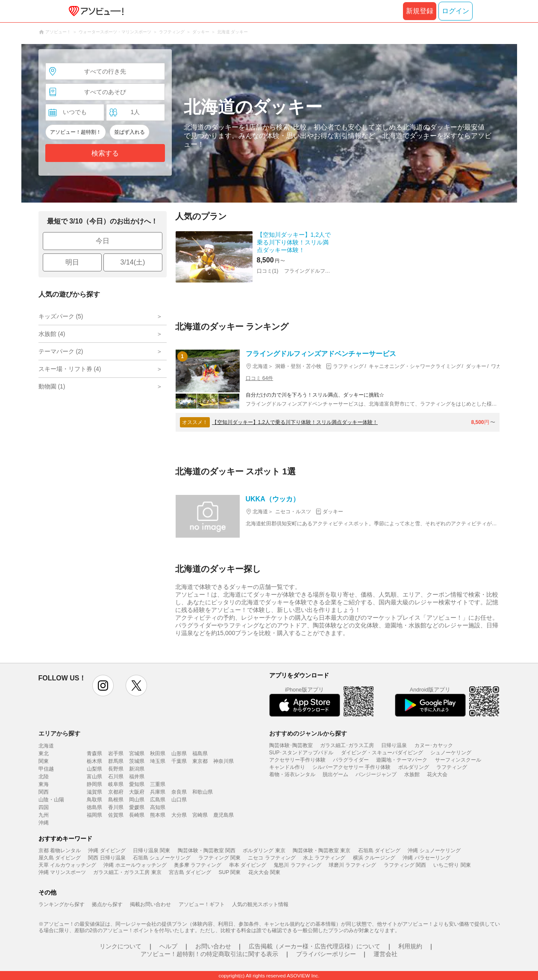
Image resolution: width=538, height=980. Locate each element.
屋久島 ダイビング (60, 858)
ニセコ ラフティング (272, 858)
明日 (72, 262)
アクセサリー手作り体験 (297, 760)
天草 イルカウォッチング (67, 865)
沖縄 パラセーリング (426, 858)
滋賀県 (94, 792)
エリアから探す (59, 733)
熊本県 (158, 815)
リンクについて (121, 946)
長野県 (116, 769)
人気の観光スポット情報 (260, 904)
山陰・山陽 (51, 800)
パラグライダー (351, 760)
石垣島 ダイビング (379, 851)
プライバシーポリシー (326, 954)
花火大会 (437, 774)
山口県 (179, 800)
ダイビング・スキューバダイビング (382, 753)
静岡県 (94, 784)
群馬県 (116, 761)
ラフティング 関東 (219, 858)
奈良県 (179, 792)
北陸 (44, 777)
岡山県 (137, 800)
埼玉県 (158, 761)
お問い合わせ (213, 946)
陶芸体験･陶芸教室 (291, 745)
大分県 (179, 815)
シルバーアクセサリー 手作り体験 (351, 767)
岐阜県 (116, 784)
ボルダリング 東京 (264, 851)
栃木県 (94, 761)
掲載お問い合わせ (150, 904)
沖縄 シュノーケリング (434, 851)
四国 (44, 807)
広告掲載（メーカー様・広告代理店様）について (315, 946)
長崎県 (137, 815)
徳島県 (94, 807)
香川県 (116, 807)
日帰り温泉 (394, 745)
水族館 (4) (52, 334)
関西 (44, 792)
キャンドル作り (287, 767)
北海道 (46, 746)
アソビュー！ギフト (202, 904)
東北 (44, 753)
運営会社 (385, 954)
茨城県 (137, 761)
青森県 (94, 753)
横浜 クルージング (374, 858)
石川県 (116, 777)
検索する (105, 153)
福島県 (200, 753)
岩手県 (116, 753)
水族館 (412, 774)
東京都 (200, 761)
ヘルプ (168, 946)
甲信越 (46, 769)
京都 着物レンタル (60, 851)
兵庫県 (158, 792)
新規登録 (420, 11)
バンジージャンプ (376, 774)
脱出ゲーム (335, 774)
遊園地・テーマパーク (402, 760)
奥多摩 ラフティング (198, 865)
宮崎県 (200, 815)
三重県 (158, 784)
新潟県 (137, 769)
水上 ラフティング (324, 858)
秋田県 (158, 753)
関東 (44, 761)
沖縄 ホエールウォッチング (135, 865)
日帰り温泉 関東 (151, 851)
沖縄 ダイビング (107, 851)
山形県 (179, 753)
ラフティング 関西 (405, 865)
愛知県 (137, 784)
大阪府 (137, 792)
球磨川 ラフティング (352, 865)
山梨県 (94, 769)
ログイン (456, 11)
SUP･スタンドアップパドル (301, 753)
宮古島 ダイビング (190, 872)
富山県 (94, 777)
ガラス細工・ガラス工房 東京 (127, 872)
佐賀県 (116, 815)
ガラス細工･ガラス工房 (347, 745)
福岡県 (94, 815)
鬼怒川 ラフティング (297, 865)
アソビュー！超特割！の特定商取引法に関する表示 (209, 954)
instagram (103, 686)
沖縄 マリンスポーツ (62, 872)
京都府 (116, 792)
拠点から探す (107, 904)
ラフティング (452, 767)
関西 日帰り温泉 (107, 858)
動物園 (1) (52, 386)
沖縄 (44, 823)
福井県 (137, 777)
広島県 (158, 800)
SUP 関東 (230, 872)
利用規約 (410, 946)
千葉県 (179, 761)
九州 (44, 815)
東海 (44, 784)
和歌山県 (203, 792)
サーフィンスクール (458, 760)
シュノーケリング (451, 753)
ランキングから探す (62, 904)
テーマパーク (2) (61, 351)
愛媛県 (137, 807)
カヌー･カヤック (434, 745)
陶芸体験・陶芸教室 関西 (207, 851)
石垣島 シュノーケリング (162, 858)
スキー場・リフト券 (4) (70, 369)
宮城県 (137, 753)
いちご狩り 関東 (452, 865)
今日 (103, 241)
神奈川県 (223, 761)
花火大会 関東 (264, 872)
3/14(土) (133, 262)
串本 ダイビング (248, 865)
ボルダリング (414, 767)
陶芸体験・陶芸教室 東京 (322, 851)
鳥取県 (94, 800)
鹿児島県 (223, 815)
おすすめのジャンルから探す (308, 733)
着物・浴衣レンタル (292, 774)
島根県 (116, 800)
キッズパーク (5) (61, 316)
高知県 (158, 807)
